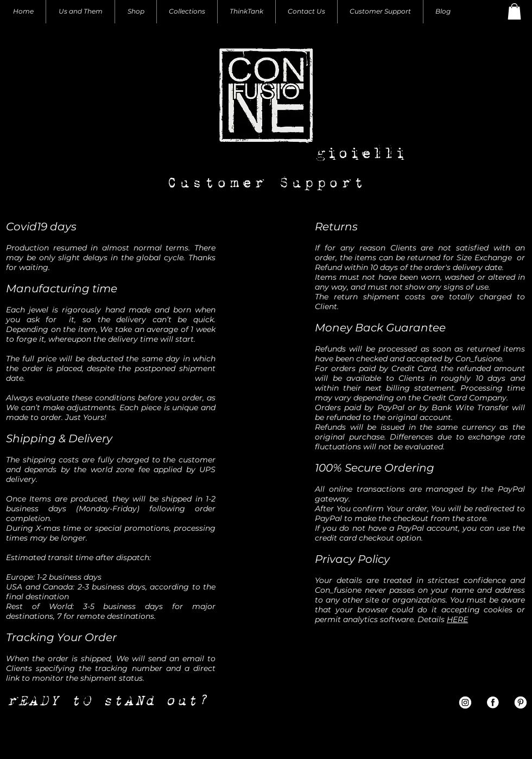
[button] (514, 11)
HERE (457, 619)
